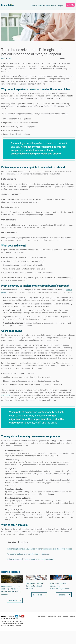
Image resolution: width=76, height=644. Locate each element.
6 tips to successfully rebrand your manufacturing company (31, 559)
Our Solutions (42, 616)
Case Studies (52, 616)
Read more (15, 600)
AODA (12, 621)
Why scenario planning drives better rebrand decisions (28, 554)
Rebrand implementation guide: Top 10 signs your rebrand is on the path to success (40, 549)
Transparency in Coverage (9, 623)
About (48, 6)
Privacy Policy (19, 621)
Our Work (42, 6)
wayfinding (6, 395)
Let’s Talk (70, 5)
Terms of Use (5, 621)
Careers (54, 6)
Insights (61, 6)
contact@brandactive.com (9, 618)
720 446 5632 (8, 616)
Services (34, 6)
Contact (66, 616)
